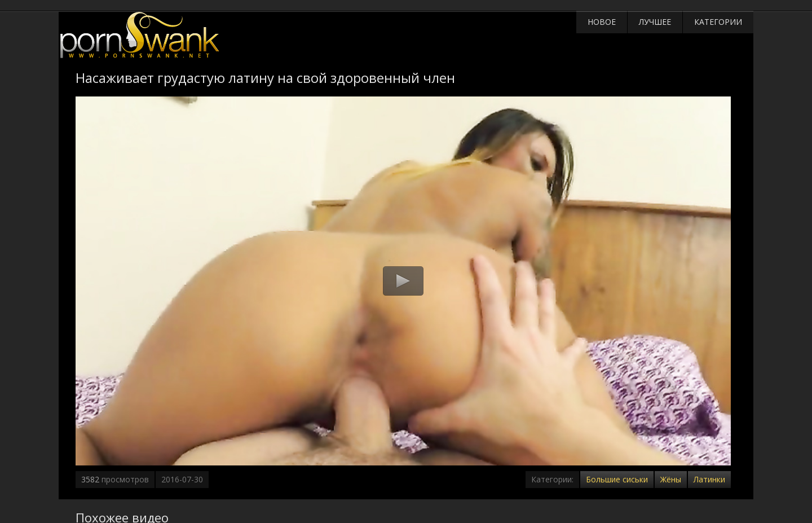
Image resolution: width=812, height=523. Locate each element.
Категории (718, 22)
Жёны (671, 479)
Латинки (709, 479)
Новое (602, 22)
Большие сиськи (617, 479)
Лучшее (655, 22)
